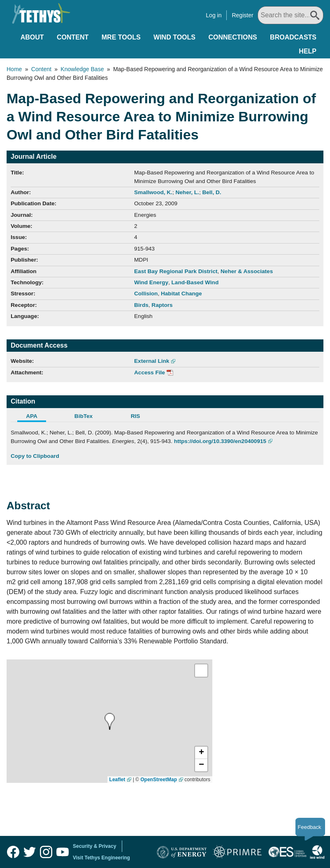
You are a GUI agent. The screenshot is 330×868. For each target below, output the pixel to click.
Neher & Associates (247, 271)
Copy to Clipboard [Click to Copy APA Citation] (35, 456)
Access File (150, 372)
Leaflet (117, 780)
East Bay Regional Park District (176, 271)
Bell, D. (211, 192)
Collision (146, 294)
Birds (141, 305)
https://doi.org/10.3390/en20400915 (220, 441)
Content (73, 37)
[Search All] (290, 15)
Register (242, 15)
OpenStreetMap (159, 780)
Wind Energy (151, 282)
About (32, 37)
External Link (152, 361)
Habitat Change (181, 294)
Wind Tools (174, 37)
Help (308, 51)
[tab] (37, 417)
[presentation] (110, 721)
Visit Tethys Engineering (101, 858)
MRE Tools (121, 37)
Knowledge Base (82, 69)
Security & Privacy (94, 846)
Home (14, 69)
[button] (201, 753)
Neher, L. (187, 192)
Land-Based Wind (195, 282)
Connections (232, 37)
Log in (214, 15)
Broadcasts (293, 37)
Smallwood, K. (153, 192)
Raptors (162, 305)
